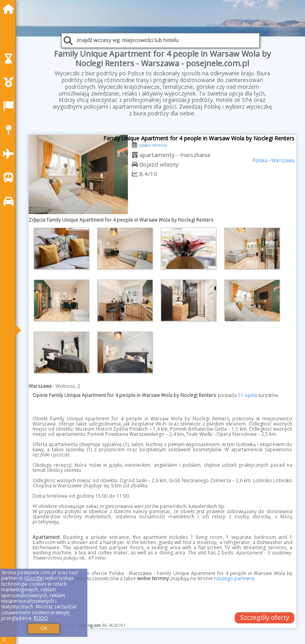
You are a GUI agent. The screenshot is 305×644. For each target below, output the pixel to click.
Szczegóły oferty (265, 617)
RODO (41, 618)
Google (34, 578)
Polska (260, 160)
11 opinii (248, 395)
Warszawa (283, 160)
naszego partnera (234, 578)
